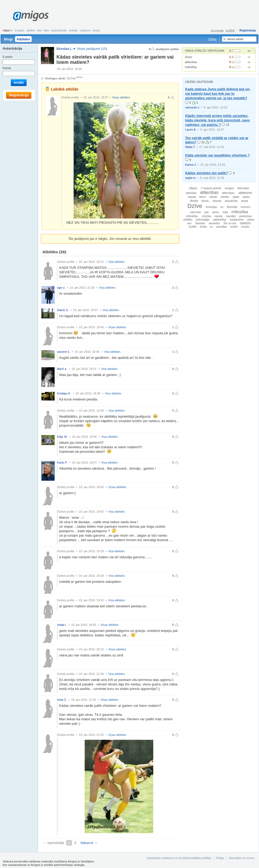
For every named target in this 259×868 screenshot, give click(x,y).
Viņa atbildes (116, 262)
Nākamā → (89, 843)
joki (207, 212)
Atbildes (23, 39)
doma (194, 201)
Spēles (31, 30)
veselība (221, 227)
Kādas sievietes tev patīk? (207, 173)
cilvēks (225, 197)
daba (236, 197)
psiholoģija (202, 220)
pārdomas (246, 216)
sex (189, 223)
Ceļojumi (85, 30)
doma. (205, 201)
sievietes (214, 223)
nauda (218, 216)
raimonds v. (193, 107)
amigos (229, 188)
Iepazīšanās (59, 30)
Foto (39, 30)
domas (217, 201)
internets (195, 212)
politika (188, 220)
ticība (203, 227)
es (222, 207)
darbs (246, 197)
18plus (193, 188)
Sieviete (200, 223)
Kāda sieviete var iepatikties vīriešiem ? (217, 155)
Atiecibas (243, 188)
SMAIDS (245, 223)
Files (47, 30)
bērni (203, 197)
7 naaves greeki (211, 188)
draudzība (231, 201)
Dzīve (189, 57)
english (230, 30)
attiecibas (191, 62)
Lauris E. (191, 130)
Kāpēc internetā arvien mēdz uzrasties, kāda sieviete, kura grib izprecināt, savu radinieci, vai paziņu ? (217, 120)
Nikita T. (190, 147)
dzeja (244, 201)
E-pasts (20, 30)
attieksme (245, 193)
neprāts (231, 216)
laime (215, 212)
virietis (245, 227)
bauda (192, 197)
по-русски (217, 30)
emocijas (211, 207)
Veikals (73, 30)
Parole (7, 68)
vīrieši (234, 227)
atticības (191, 193)
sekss (251, 220)
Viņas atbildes (121, 97)
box (8, 30)
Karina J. (191, 165)
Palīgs (212, 39)
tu (211, 227)
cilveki (213, 197)
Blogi (8, 39)
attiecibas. (229, 193)
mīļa (225, 212)
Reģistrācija (248, 30)
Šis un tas (230, 223)
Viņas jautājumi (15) (92, 49)
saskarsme (237, 220)
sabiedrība (220, 220)
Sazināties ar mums (241, 858)
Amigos (31, 16)
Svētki (193, 227)
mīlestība (191, 67)
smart (96, 30)
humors (246, 207)
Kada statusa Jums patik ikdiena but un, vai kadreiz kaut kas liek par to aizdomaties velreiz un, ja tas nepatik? (218, 94)
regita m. (191, 178)
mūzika (206, 216)
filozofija (232, 207)
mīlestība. (192, 216)
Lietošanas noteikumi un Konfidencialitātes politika (179, 858)
